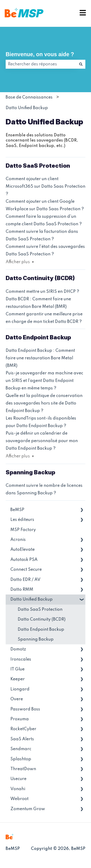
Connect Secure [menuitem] (26, 570)
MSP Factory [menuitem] (23, 530)
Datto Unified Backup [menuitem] (31, 599)
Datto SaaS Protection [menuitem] (40, 610)
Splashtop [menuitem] (21, 759)
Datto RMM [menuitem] (22, 590)
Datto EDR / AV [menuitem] (25, 580)
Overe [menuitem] (17, 699)
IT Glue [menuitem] (17, 669)
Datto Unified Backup (27, 108)
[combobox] (41, 64)
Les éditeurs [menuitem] (22, 520)
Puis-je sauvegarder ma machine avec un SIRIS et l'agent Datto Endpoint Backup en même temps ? (44, 381)
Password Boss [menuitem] (25, 709)
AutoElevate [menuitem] (23, 550)
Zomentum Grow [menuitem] (28, 809)
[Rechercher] (81, 64)
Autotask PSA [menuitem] (24, 560)
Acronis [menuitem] (18, 540)
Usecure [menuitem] (18, 779)
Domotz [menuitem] (18, 649)
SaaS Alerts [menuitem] (22, 739)
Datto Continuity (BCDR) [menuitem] (42, 619)
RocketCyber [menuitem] (23, 729)
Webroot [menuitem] (19, 799)
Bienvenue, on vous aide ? (40, 54)
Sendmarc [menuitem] (21, 749)
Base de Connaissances (29, 97)
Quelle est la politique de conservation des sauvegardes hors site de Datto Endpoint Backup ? (44, 403)
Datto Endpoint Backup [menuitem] (41, 630)
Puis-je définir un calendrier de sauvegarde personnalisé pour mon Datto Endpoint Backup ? (42, 441)
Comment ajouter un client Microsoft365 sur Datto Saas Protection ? (45, 186)
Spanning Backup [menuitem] (36, 639)
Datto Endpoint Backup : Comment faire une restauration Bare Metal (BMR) (40, 358)
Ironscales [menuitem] (21, 659)
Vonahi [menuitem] (18, 789)
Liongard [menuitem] (20, 689)
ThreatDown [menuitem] (23, 769)
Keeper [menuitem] (18, 679)
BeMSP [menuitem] (17, 510)
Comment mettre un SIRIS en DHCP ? (42, 292)
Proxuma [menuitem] (20, 719)
